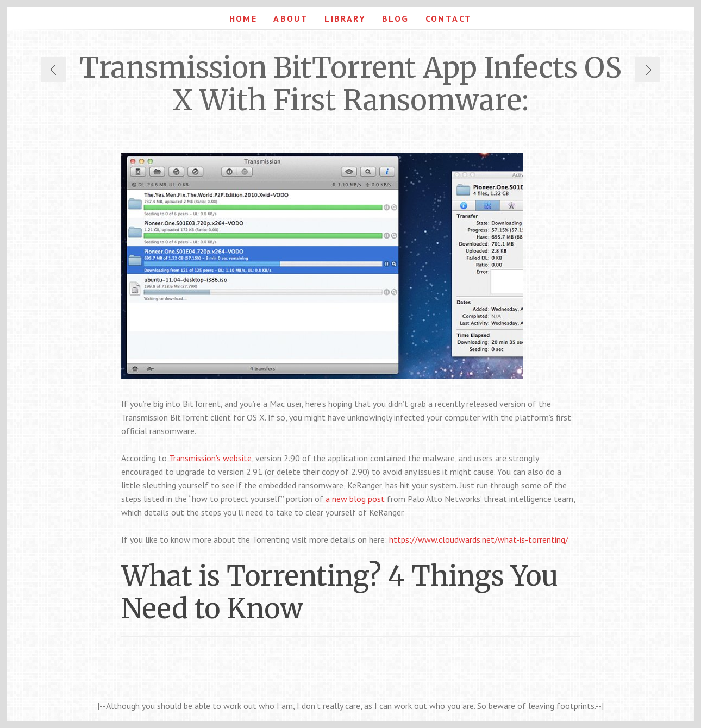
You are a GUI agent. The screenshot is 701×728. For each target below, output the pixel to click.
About (291, 18)
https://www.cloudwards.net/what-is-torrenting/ (479, 539)
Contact (449, 18)
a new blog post (355, 499)
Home (243, 18)
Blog (396, 18)
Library (345, 18)
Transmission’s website (210, 458)
